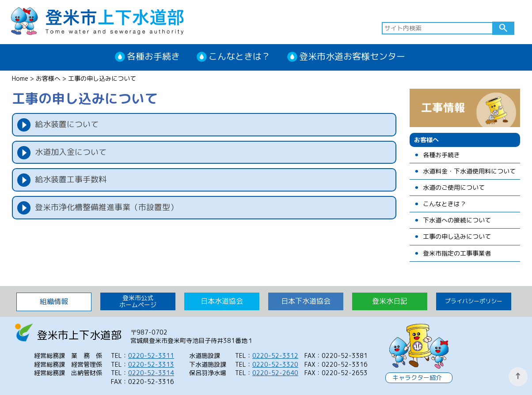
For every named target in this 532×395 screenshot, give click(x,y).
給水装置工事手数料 (71, 179)
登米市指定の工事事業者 (457, 254)
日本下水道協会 (306, 301)
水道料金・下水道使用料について (469, 171)
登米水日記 (390, 301)
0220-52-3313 (151, 364)
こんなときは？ (239, 56)
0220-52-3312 (275, 355)
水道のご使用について (454, 188)
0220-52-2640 (275, 373)
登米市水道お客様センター (352, 56)
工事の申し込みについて (457, 237)
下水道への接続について (457, 220)
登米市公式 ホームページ (138, 301)
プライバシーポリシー (474, 301)
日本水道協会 (222, 301)
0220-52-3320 (275, 364)
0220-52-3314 (151, 373)
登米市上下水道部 (97, 20)
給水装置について (67, 124)
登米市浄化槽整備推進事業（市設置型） (106, 207)
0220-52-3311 (151, 355)
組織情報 (54, 301)
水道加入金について (71, 152)
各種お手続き (153, 56)
